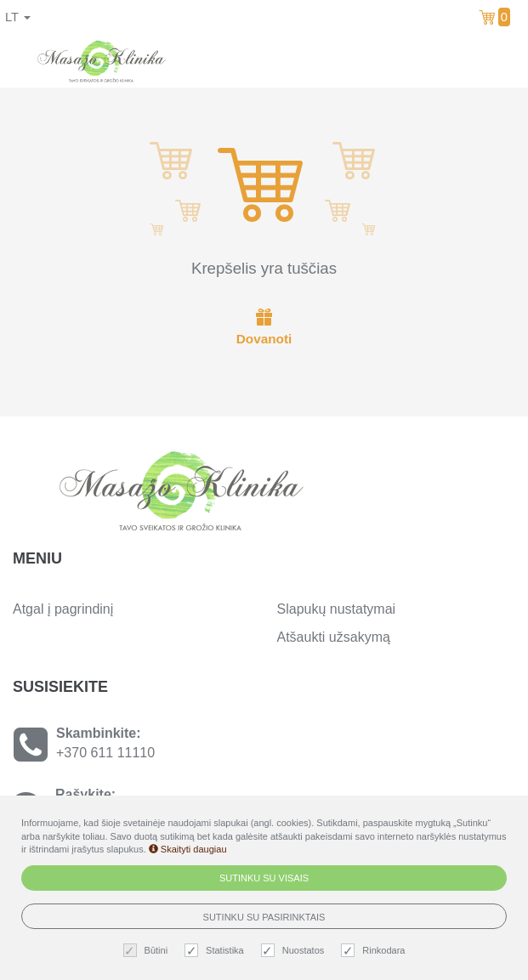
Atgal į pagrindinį (63, 609)
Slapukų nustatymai (337, 609)
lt (18, 17)
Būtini (148, 951)
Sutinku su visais (264, 878)
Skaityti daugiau (188, 849)
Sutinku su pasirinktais (264, 917)
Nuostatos (295, 951)
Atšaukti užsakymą (334, 637)
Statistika (216, 951)
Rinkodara (375, 951)
